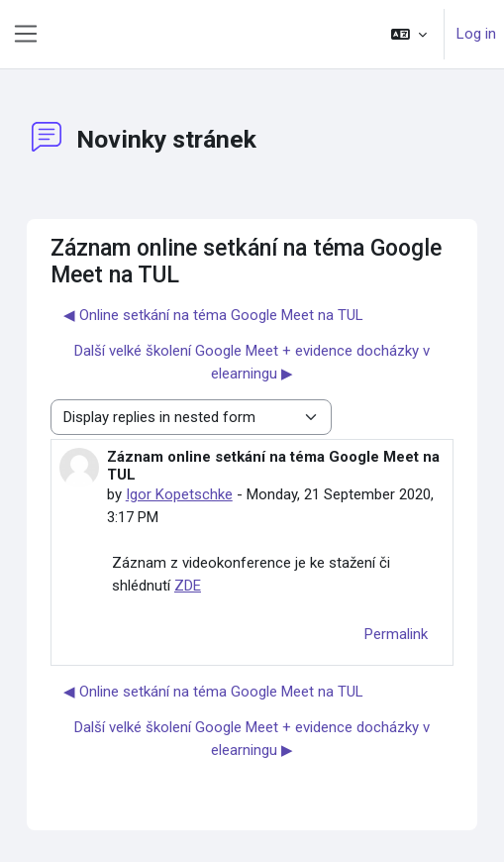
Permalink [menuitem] (396, 634)
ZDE (188, 586)
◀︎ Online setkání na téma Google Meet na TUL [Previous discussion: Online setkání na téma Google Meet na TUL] (213, 315)
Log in (476, 34)
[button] (409, 34)
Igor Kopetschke (179, 494)
